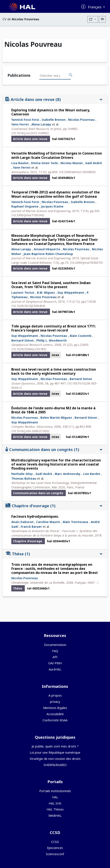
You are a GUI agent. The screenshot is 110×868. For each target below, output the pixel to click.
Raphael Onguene (25, 206)
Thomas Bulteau (24, 478)
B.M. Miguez (46, 293)
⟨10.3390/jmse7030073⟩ (86, 263)
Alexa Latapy (41, 124)
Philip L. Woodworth (51, 340)
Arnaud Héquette (47, 249)
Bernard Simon (23, 340)
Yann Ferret (20, 124)
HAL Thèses (55, 809)
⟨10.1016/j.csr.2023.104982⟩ (30, 133)
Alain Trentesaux (75, 522)
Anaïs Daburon (22, 522)
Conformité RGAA (55, 720)
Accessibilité (55, 714)
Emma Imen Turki (45, 163)
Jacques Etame (52, 206)
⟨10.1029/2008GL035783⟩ (29, 349)
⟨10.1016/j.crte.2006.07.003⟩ (30, 431)
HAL (55, 797)
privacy (55, 702)
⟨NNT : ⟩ (93, 583)
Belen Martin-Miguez (56, 418)
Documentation (55, 645)
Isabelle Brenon (54, 120)
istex (55, 355)
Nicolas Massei (72, 163)
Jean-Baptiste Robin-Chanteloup (48, 254)
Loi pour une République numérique (55, 752)
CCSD (55, 842)
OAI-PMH (55, 663)
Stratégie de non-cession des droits (55, 759)
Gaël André (94, 163)
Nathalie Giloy (22, 474)
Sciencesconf (55, 854)
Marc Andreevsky (68, 474)
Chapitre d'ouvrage (54, 506)
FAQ (55, 651)
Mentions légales (55, 708)
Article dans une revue (54, 99)
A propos (55, 695)
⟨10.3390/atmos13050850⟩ (77, 172)
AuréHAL (55, 669)
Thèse (54, 554)
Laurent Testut (23, 293)
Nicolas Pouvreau (81, 120)
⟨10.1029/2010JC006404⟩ (28, 306)
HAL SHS (55, 803)
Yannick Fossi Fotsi (25, 120)
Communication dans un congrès (54, 449)
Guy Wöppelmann (71, 293)
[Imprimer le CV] (102, 19)
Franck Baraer (31, 527)
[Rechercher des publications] (71, 75)
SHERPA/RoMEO (55, 765)
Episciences (55, 848)
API (55, 657)
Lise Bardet (92, 474)
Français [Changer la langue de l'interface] (95, 7)
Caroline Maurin (48, 522)
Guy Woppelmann (25, 336)
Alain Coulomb (81, 336)
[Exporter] (93, 19)
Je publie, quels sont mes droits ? (55, 746)
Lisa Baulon (20, 163)
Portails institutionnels (55, 791)
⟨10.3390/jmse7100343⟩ (28, 215)
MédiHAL (55, 816)
